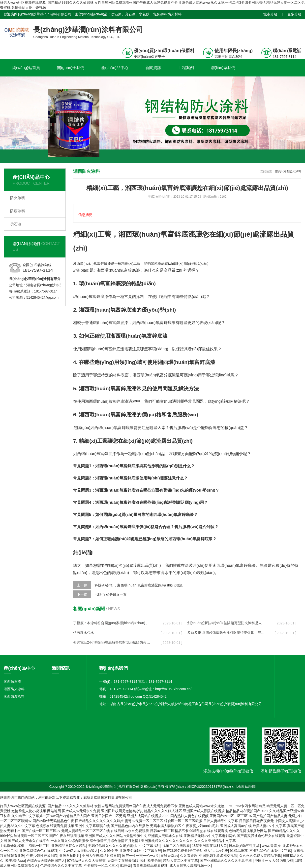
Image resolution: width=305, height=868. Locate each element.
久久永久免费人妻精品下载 (260, 856)
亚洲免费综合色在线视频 (38, 851)
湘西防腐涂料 (14, 696)
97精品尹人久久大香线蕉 (86, 861)
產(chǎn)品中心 (115, 68)
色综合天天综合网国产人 (46, 861)
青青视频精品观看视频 (150, 866)
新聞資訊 (153, 68)
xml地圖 (238, 787)
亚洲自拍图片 (70, 856)
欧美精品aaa (15, 861)
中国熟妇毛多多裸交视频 (218, 856)
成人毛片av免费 (216, 851)
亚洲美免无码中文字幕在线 (140, 851)
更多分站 (294, 14)
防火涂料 (18, 198)
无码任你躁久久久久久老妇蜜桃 (113, 846)
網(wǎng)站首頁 (26, 68)
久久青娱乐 (189, 856)
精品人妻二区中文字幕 (181, 861)
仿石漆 (16, 224)
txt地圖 (251, 787)
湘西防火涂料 (292, 171)
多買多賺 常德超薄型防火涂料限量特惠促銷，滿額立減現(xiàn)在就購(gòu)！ (227, 633)
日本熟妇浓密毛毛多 (244, 846)
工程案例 (186, 68)
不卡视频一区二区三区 (101, 866)
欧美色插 (154, 861)
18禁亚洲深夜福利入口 (209, 846)
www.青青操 (271, 846)
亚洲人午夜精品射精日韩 (101, 856)
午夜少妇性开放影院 (42, 856)
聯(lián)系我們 (223, 68)
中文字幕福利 (150, 846)
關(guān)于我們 (71, 68)
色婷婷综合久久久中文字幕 (61, 866)
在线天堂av (169, 856)
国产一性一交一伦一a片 (140, 856)
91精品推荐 (239, 851)
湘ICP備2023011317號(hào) (209, 787)
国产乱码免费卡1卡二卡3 (183, 851)
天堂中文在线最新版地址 (126, 861)
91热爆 (126, 866)
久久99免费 (109, 851)
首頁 (278, 171)
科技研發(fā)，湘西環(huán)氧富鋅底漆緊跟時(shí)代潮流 (138, 585)
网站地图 (54, 811)
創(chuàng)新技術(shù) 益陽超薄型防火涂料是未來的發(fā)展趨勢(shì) (227, 623)
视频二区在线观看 (176, 846)
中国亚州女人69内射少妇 (274, 861)
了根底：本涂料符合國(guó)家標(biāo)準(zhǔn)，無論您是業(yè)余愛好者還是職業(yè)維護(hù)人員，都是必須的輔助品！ (113, 623)
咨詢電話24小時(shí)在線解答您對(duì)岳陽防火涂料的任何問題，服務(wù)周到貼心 (113, 642)
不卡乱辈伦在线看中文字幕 (270, 851)
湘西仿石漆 (12, 682)
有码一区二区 (39, 846)
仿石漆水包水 (84, 633)
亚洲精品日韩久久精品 (69, 846)
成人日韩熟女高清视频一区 (190, 866)
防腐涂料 (18, 211)
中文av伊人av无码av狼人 (79, 851)
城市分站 (270, 14)
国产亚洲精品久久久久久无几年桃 (226, 861)
